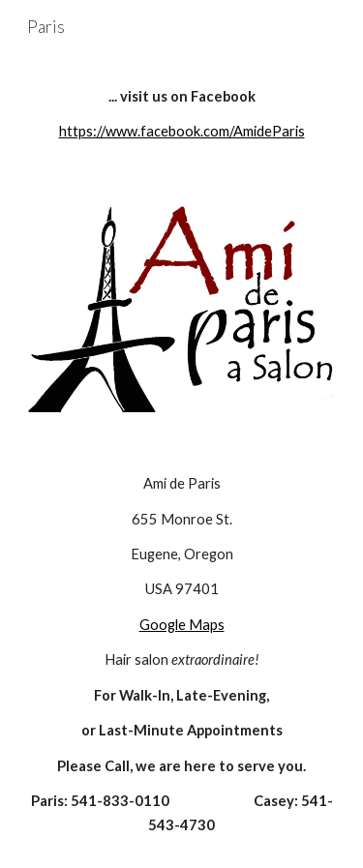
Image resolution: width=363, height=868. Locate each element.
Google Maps (182, 625)
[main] (182, 115)
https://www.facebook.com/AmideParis (182, 131)
